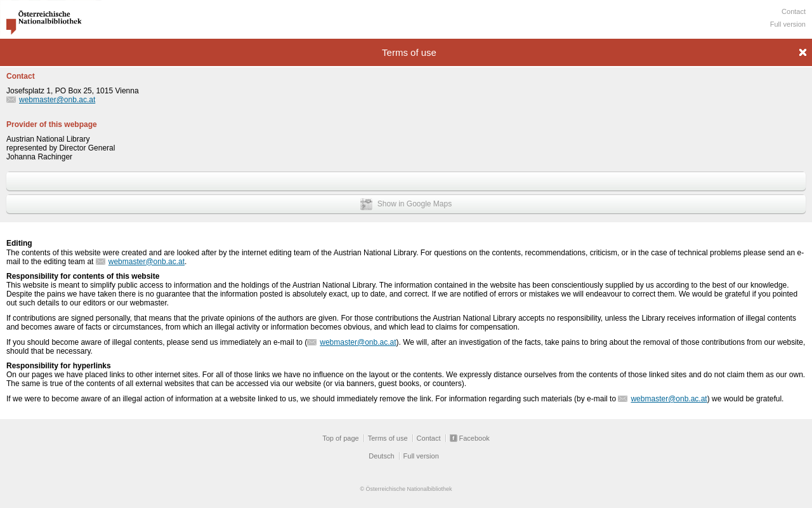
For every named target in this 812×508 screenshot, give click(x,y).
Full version (788, 24)
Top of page (341, 438)
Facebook (475, 438)
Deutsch (381, 456)
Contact (794, 11)
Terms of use (388, 438)
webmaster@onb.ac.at (57, 100)
